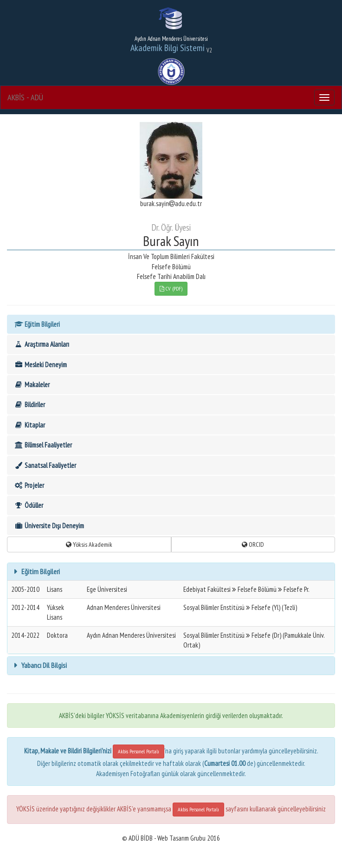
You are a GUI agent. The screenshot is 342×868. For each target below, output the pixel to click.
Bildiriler (29, 405)
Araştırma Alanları (42, 344)
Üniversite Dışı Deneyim (49, 526)
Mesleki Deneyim (40, 365)
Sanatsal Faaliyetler (45, 465)
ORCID (253, 544)
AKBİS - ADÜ (25, 97)
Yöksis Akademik (89, 544)
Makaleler (32, 385)
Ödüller (29, 505)
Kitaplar (29, 425)
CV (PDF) (171, 288)
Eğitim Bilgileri (37, 324)
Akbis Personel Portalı (139, 751)
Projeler (29, 485)
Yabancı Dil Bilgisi (43, 665)
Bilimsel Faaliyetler (43, 445)
